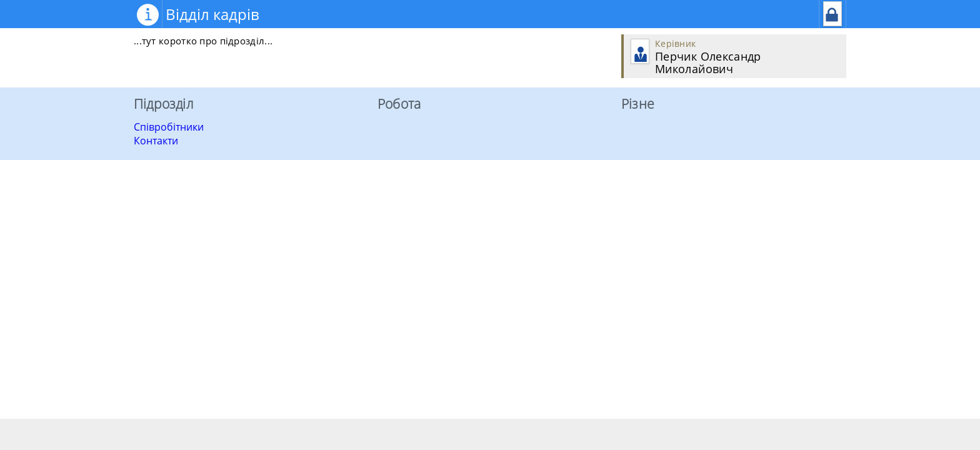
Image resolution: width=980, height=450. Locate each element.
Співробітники (169, 127)
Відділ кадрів (212, 14)
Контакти (156, 141)
